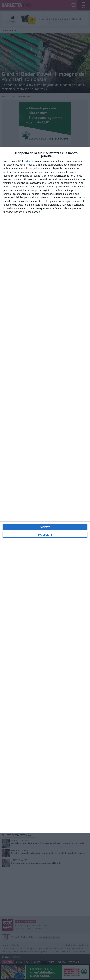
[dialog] (45, 490)
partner (28, 161)
